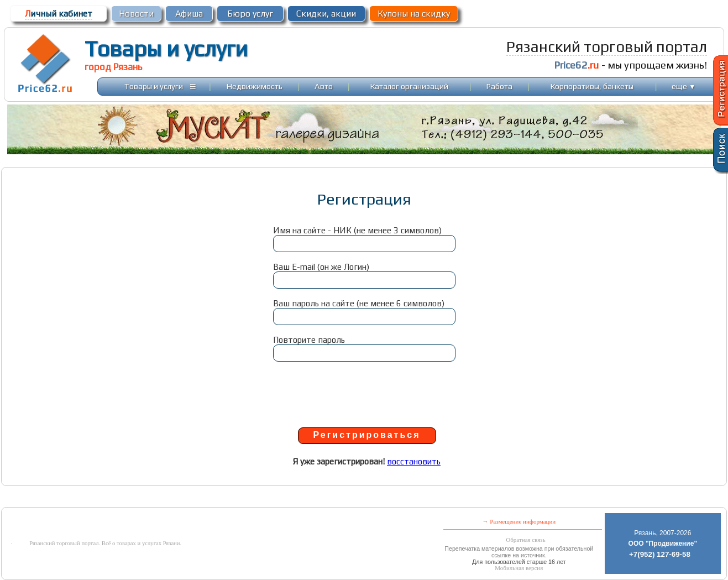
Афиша (189, 14)
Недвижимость (255, 86)
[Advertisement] (270, 499)
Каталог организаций (409, 86)
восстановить (414, 461)
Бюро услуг (250, 14)
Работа (499, 86)
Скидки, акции (326, 14)
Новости (136, 14)
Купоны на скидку (414, 14)
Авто (324, 86)
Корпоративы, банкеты (592, 86)
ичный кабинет (59, 14)
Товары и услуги (166, 49)
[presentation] (364, 393)
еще (684, 86)
